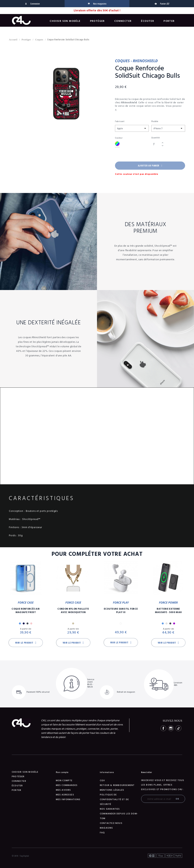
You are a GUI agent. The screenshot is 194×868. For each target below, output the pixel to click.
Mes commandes (67, 785)
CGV (102, 781)
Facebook (163, 728)
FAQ (102, 833)
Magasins (106, 828)
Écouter (147, 21)
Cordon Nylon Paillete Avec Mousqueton (73, 611)
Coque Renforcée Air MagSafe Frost (26, 611)
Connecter (123, 21)
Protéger (97, 21)
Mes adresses (65, 795)
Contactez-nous (111, 823)
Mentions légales (112, 790)
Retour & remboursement (117, 785)
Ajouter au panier (150, 165)
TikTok (178, 728)
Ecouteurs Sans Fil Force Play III (121, 611)
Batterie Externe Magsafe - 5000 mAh (168, 611)
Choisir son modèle (65, 21)
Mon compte (64, 781)
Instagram (171, 728)
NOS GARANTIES (110, 809)
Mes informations (68, 799)
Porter (169, 21)
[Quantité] (156, 144)
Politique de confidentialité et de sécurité (114, 799)
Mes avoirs (63, 790)
